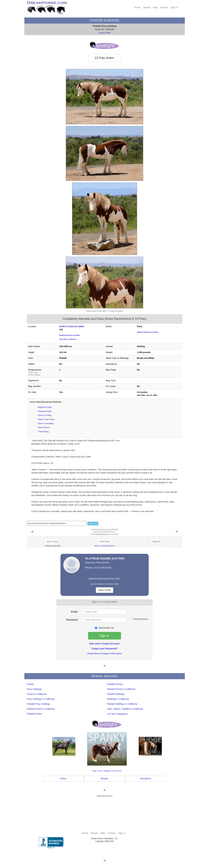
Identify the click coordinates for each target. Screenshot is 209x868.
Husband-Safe (45, 411)
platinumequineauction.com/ (104, 578)
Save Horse (53, 541)
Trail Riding (43, 432)
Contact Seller (105, 33)
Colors (63, 779)
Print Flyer (104, 541)
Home (137, 7)
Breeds (104, 779)
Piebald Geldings (116, 694)
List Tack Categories (117, 714)
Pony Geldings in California (41, 699)
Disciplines (146, 779)
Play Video (105, 58)
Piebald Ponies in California (41, 709)
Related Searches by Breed (148, 332)
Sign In (174, 7)
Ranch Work (44, 427)
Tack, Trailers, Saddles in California (125, 709)
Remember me (104, 628)
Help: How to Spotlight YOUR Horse (107, 771)
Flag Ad (156, 541)
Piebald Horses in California (121, 689)
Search (147, 7)
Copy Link (93, 524)
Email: (75, 612)
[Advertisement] (106, 807)
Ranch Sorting (45, 415)
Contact (164, 7)
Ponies (30, 684)
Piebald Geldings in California (122, 704)
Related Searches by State (70, 335)
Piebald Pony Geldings (39, 704)
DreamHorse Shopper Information (104, 654)
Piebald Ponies (34, 714)
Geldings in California (118, 699)
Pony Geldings (34, 689)
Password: (72, 620)
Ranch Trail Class (46, 419)
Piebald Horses (115, 684)
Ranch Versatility (46, 423)
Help (155, 7)
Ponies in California (37, 694)
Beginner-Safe (45, 407)
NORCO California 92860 (72, 326)
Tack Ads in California (68, 339)
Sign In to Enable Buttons (105, 546)
